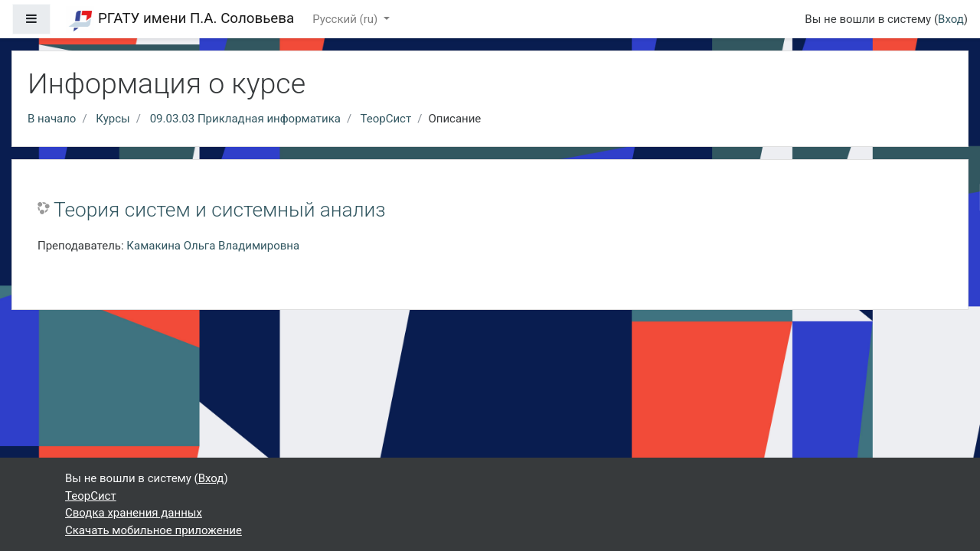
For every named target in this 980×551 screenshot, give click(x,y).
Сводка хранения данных (134, 513)
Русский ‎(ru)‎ (346, 19)
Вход (951, 19)
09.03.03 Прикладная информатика (245, 119)
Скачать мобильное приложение (154, 530)
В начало (52, 119)
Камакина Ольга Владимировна (213, 246)
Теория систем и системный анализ (220, 210)
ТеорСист (386, 119)
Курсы (113, 119)
